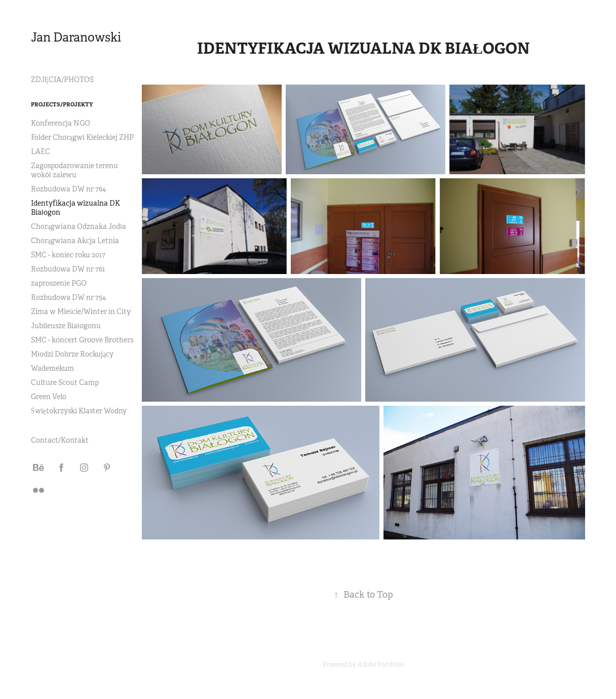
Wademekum (52, 368)
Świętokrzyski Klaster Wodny (79, 411)
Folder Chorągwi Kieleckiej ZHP (82, 137)
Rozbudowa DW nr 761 (68, 269)
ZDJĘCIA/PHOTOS (63, 80)
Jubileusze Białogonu (66, 326)
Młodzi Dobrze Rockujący (72, 354)
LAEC (41, 151)
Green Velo (49, 397)
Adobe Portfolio (381, 665)
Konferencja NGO (61, 123)
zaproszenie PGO (59, 283)
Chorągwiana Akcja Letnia (75, 241)
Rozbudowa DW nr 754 (68, 297)
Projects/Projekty (62, 104)
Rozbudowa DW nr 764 (68, 189)
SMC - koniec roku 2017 (68, 255)
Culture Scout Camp (65, 382)
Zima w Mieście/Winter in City (81, 312)
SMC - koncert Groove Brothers (82, 340)
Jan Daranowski (76, 37)
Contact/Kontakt (60, 440)
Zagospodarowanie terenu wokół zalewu (74, 170)
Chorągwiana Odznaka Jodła (79, 226)
